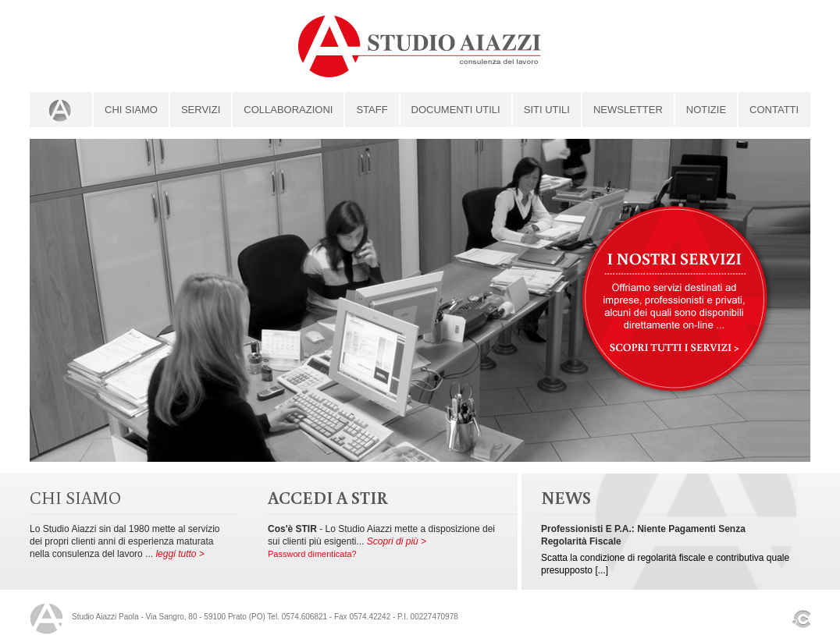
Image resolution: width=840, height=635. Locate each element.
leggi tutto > (180, 554)
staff (372, 110)
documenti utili (456, 110)
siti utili (547, 110)
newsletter (628, 110)
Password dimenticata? (312, 554)
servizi (201, 110)
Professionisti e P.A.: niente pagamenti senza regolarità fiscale (643, 535)
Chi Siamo (131, 110)
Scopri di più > (397, 541)
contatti (774, 110)
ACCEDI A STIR (328, 497)
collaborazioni (288, 110)
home (61, 110)
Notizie (706, 110)
